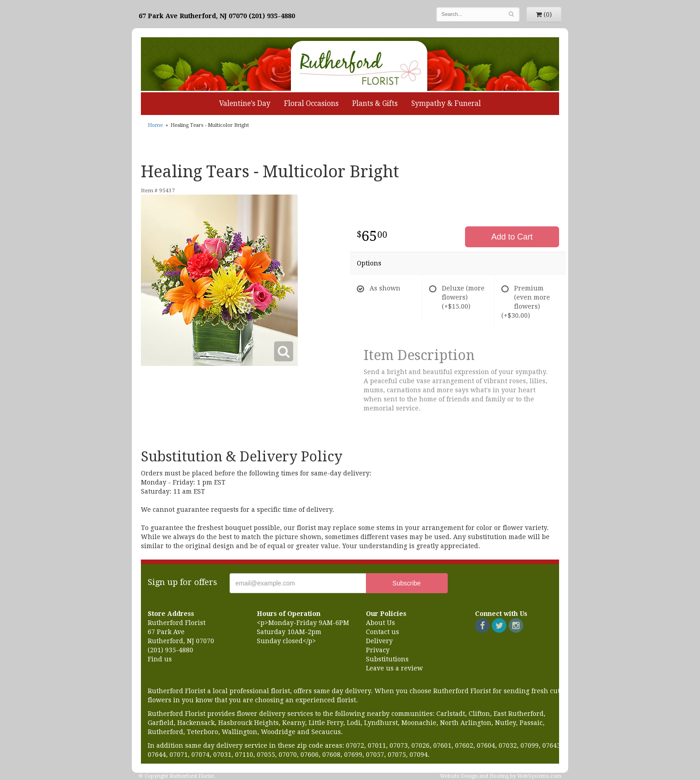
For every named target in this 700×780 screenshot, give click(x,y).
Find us (160, 659)
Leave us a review (394, 668)
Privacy (378, 650)
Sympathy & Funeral (446, 104)
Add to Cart (512, 237)
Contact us (382, 632)
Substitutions (387, 659)
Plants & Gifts (375, 104)
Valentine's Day (245, 104)
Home (155, 125)
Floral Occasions (311, 104)
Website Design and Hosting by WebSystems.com (501, 776)
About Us (380, 623)
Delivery (379, 641)
